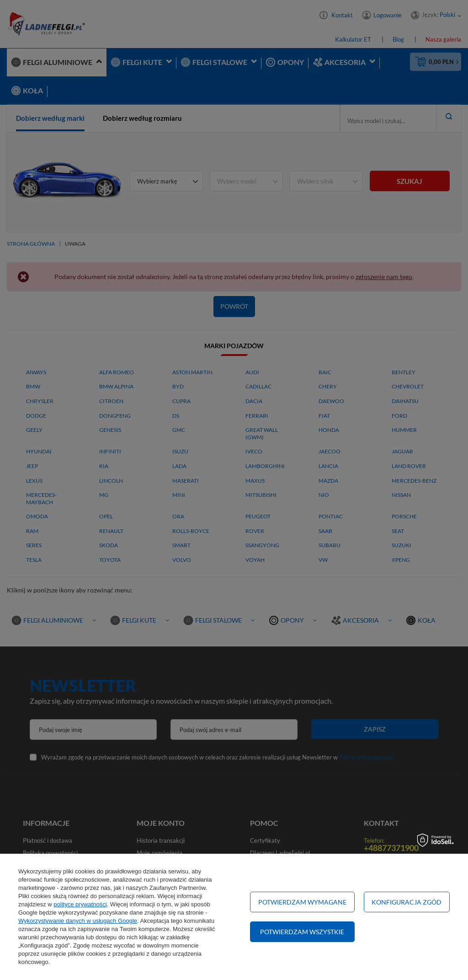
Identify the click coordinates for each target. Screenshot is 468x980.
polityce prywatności (80, 904)
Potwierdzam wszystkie (302, 932)
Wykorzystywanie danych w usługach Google (78, 921)
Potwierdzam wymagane (302, 902)
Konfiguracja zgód (407, 902)
